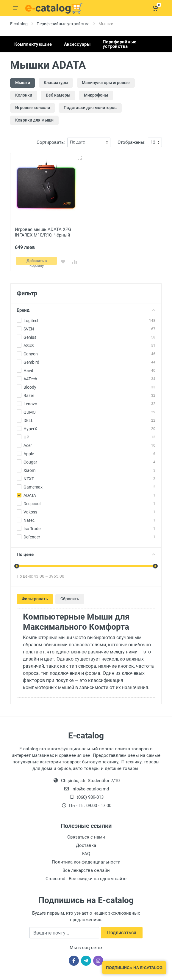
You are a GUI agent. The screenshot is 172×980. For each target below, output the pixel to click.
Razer (29, 394)
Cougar (30, 460)
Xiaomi (30, 469)
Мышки (23, 83)
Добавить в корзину (37, 261)
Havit (28, 369)
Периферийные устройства (63, 24)
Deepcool (32, 502)
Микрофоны (96, 95)
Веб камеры (58, 95)
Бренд (86, 308)
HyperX (30, 427)
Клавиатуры (56, 83)
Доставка (86, 844)
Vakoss (30, 510)
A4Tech (30, 377)
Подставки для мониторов (90, 108)
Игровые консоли (33, 108)
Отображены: (132, 142)
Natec (29, 519)
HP (26, 435)
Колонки (24, 95)
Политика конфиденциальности (86, 860)
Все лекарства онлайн (86, 869)
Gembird (31, 360)
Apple (29, 452)
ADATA (30, 494)
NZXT (29, 477)
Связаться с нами (86, 835)
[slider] (17, 564)
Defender (32, 535)
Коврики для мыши (34, 120)
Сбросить (70, 597)
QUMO (30, 410)
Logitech (32, 319)
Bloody (30, 385)
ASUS (29, 344)
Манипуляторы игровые (106, 83)
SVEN (29, 327)
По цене (86, 553)
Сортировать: (51, 142)
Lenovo (30, 402)
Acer (28, 444)
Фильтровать (35, 597)
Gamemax (33, 485)
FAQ (86, 852)
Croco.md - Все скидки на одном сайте (86, 877)
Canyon (31, 352)
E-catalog (19, 24)
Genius (30, 335)
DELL (28, 419)
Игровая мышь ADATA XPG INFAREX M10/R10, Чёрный (43, 232)
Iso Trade (32, 527)
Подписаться (122, 931)
